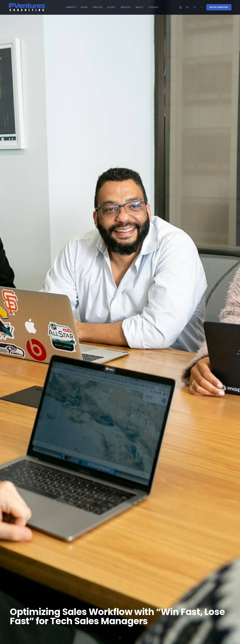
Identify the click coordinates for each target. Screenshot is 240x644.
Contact (154, 7)
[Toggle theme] (187, 7)
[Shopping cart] (180, 7)
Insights (126, 7)
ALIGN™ (112, 7)
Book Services (218, 7)
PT (201, 7)
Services (98, 7)
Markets (71, 7)
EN (194, 7)
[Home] (28, 7)
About (140, 7)
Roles (84, 7)
